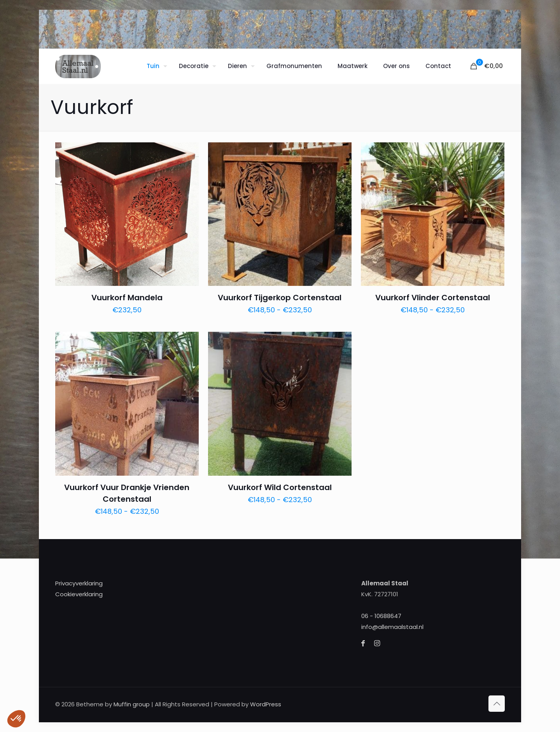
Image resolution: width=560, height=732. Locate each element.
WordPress (266, 704)
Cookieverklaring (79, 594)
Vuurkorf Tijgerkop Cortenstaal (280, 298)
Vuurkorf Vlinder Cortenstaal (433, 298)
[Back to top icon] (497, 704)
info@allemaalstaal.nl (392, 627)
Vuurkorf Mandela (127, 298)
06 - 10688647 (381, 616)
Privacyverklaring (79, 583)
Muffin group (132, 704)
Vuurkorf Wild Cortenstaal (280, 487)
